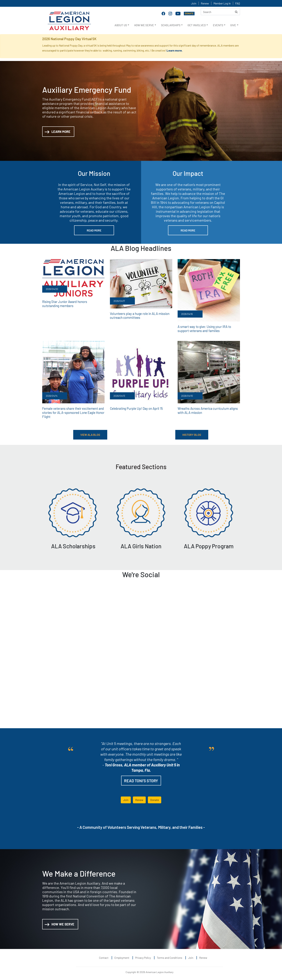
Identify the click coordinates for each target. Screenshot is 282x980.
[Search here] (220, 12)
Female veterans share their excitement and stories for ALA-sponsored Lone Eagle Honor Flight (73, 412)
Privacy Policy (143, 957)
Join (194, 3)
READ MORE (94, 230)
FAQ (238, 3)
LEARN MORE (58, 132)
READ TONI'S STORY (141, 780)
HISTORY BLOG (192, 434)
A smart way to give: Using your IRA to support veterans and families (204, 328)
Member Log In (222, 3)
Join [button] (126, 799)
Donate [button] (155, 799)
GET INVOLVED (197, 25)
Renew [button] (139, 799)
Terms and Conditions (170, 957)
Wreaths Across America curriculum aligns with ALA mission (207, 410)
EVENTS (218, 25)
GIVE (233, 25)
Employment (122, 957)
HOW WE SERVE (144, 25)
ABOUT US (121, 25)
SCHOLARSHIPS (171, 25)
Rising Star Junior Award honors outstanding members (73, 303)
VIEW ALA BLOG (90, 434)
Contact (104, 957)
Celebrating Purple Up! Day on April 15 (136, 408)
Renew (205, 3)
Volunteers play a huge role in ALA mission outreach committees (139, 315)
